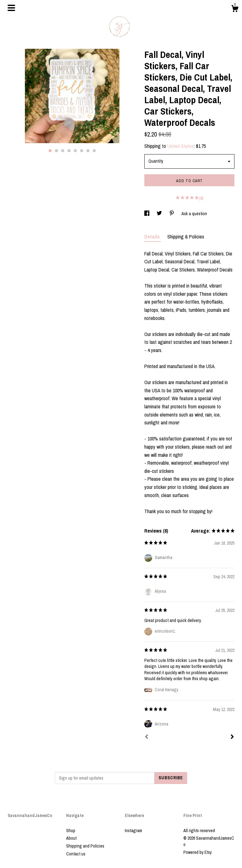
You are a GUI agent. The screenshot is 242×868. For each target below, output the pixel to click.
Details (153, 237)
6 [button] (82, 151)
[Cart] (235, 9)
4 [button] (69, 151)
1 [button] (50, 151)
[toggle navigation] (11, 8)
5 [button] (75, 151)
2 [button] (56, 151)
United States (181, 146)
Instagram (133, 831)
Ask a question (194, 214)
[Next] (232, 737)
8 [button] (94, 151)
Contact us (76, 854)
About (71, 838)
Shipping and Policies (85, 846)
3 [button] (63, 151)
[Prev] (147, 737)
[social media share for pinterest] (172, 214)
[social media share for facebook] (147, 214)
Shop (71, 831)
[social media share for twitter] (160, 214)
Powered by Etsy (198, 852)
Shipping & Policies (186, 237)
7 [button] (88, 151)
